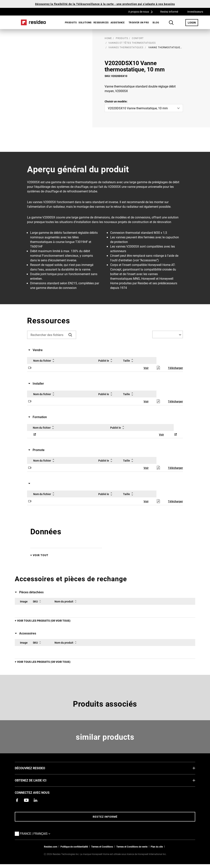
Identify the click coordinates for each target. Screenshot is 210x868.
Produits (71, 22)
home (108, 38)
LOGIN (193, 22)
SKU (38, 601)
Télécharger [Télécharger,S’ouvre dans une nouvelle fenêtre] (175, 368)
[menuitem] (70, 22)
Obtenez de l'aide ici (36, 780)
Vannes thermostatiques (126, 47)
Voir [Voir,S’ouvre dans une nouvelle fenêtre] (146, 368)
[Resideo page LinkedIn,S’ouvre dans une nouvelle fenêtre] (36, 800)
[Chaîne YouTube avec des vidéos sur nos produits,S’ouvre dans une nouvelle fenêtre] (26, 800)
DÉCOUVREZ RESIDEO (36, 768)
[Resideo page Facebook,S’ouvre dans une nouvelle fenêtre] (17, 800)
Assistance (118, 22)
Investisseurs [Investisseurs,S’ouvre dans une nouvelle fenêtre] (195, 12)
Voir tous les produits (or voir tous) (44, 621)
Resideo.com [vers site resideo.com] (51, 847)
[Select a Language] (168, 334)
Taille (129, 360)
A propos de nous (142, 11)
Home (33, 22)
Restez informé (169, 12)
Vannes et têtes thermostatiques (132, 43)
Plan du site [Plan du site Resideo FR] (157, 847)
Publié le (106, 360)
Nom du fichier (44, 360)
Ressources (101, 22)
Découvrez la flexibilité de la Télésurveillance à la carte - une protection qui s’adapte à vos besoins (105, 4)
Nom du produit (66, 601)
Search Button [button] (171, 23)
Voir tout (41, 555)
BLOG (156, 22)
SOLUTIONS (85, 22)
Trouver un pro (139, 22)
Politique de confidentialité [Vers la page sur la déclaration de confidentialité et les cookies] (74, 847)
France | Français (36, 833)
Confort (138, 38)
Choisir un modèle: (116, 101)
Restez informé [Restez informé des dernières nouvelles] (105, 817)
